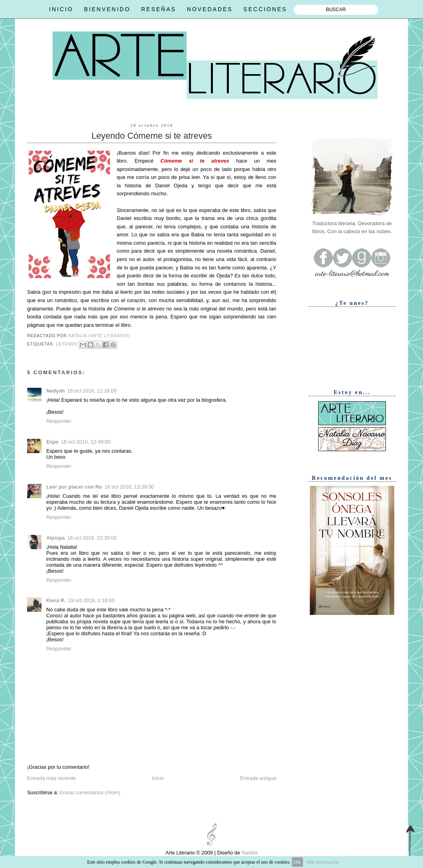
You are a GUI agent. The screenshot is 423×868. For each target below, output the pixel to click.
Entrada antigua (258, 778)
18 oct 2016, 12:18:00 (92, 391)
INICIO (61, 9)
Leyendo (67, 344)
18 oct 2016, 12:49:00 (86, 442)
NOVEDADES (210, 9)
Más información (323, 862)
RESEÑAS (159, 9)
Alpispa (55, 538)
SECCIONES (265, 9)
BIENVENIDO (107, 9)
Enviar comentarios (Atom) (90, 792)
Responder (59, 421)
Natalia (249, 853)
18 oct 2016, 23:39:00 (92, 538)
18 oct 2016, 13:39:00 (129, 487)
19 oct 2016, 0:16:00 (91, 600)
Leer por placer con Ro (74, 487)
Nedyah (55, 391)
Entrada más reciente (51, 778)
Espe (52, 442)
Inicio (158, 778)
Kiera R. (56, 600)
